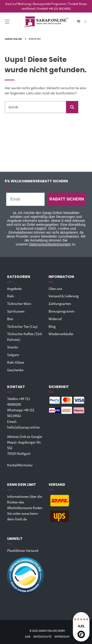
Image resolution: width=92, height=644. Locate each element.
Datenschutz (42, 637)
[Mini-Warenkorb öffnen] (79, 22)
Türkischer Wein (19, 304)
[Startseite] (46, 22)
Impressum (62, 637)
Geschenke (15, 370)
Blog (52, 326)
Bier (10, 319)
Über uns (55, 289)
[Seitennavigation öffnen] (13, 22)
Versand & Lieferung (64, 296)
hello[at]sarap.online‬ (23, 427)
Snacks (13, 347)
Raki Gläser (16, 362)
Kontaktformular (20, 465)
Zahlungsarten (60, 304)
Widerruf (55, 319)
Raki (11, 296)
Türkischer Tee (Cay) (22, 326)
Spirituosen (16, 311)
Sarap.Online (13, 39)
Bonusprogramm (61, 311)
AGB (28, 637)
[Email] (25, 199)
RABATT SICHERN (67, 199)
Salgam (13, 355)
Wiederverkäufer (61, 334)
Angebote (14, 289)
